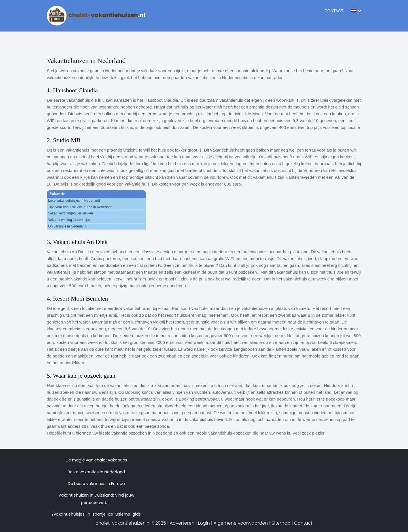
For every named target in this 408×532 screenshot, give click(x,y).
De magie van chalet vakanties (96, 460)
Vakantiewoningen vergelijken (71, 213)
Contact (334, 11)
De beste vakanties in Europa (96, 484)
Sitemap (281, 523)
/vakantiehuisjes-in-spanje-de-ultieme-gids (96, 514)
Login (204, 523)
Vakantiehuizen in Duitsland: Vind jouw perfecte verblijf (96, 499)
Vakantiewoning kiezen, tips (69, 220)
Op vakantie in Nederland (67, 226)
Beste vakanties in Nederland (96, 472)
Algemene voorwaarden (241, 523)
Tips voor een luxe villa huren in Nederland (80, 207)
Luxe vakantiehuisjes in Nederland (74, 201)
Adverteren (182, 523)
